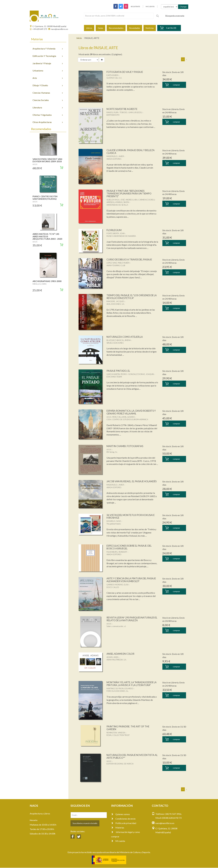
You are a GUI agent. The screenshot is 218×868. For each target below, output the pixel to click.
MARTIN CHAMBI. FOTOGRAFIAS (126, 446)
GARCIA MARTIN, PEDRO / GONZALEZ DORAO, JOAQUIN (130, 374)
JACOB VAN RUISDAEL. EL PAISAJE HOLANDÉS (126, 483)
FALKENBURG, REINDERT (117, 552)
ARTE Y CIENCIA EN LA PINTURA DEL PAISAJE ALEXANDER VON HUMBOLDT (129, 580)
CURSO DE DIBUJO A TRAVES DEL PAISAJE (131, 259)
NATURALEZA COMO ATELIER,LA (126, 337)
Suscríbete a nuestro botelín (85, 824)
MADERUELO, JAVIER (115, 156)
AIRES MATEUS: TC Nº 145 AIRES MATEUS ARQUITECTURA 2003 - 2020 (47, 236)
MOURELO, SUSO (114, 521)
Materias (118, 828)
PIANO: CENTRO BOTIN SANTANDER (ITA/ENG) (45, 198)
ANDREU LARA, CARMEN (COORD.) (140, 200)
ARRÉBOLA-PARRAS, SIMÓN (118, 202)
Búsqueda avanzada (175, 16)
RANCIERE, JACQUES (115, 301)
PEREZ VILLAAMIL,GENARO (124, 417)
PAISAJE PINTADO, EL (119, 371)
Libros (89, 28)
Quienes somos (120, 814)
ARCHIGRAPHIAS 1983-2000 (47, 281)
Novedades (135, 28)
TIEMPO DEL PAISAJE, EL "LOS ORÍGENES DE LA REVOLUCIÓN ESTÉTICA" (132, 297)
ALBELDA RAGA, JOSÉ (116, 200)
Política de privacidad (124, 823)
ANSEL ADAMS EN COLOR (121, 654)
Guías (100, 28)
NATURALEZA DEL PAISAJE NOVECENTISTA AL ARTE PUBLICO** (132, 757)
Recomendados (116, 28)
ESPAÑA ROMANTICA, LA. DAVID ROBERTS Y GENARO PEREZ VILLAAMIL (132, 412)
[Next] (186, 59)
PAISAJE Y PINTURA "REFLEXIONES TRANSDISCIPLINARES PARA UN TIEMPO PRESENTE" (130, 194)
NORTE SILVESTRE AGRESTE (123, 109)
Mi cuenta (118, 841)
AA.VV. (109, 417)
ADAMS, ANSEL (113, 657)
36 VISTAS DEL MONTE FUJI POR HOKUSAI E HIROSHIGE (132, 517)
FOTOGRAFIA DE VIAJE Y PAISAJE (126, 72)
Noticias (150, 28)
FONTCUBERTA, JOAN (116, 233)
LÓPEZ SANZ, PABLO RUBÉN (118, 263)
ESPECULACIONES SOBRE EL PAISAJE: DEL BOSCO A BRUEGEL (131, 547)
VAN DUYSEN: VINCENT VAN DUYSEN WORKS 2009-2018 (47, 160)
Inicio (79, 38)
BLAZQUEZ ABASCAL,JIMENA (119, 340)
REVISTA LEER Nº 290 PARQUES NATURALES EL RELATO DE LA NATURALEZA (132, 619)
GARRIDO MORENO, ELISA (117, 585)
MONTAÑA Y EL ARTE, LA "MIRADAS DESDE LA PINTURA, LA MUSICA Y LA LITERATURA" (132, 684)
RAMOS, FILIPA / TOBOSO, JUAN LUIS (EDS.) (124, 112)
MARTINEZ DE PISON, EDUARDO (120, 689)
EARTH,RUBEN (112, 75)
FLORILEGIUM (115, 230)
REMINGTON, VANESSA (116, 733)
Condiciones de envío (123, 819)
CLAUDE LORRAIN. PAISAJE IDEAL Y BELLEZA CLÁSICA (127, 152)
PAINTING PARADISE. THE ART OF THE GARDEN (129, 728)
